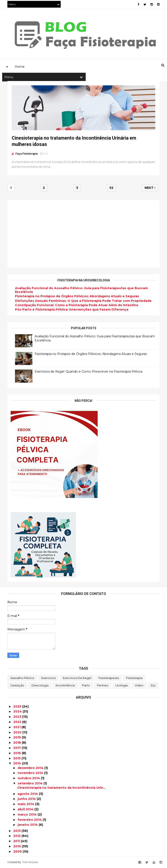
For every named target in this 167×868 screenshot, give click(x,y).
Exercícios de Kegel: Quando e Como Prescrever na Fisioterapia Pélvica (89, 372)
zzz (153, 685)
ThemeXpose (30, 862)
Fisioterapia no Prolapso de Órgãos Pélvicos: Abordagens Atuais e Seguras (77, 296)
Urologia (122, 685)
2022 (18, 722)
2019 (18, 737)
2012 (17, 836)
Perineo (103, 685)
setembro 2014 (31, 783)
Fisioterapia (134, 678)
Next (150, 188)
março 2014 (28, 814)
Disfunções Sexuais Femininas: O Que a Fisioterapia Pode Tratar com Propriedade (83, 301)
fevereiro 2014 (30, 820)
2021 (17, 727)
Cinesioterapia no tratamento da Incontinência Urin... (61, 788)
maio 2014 (26, 804)
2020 (18, 732)
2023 (18, 717)
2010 (18, 846)
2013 (17, 831)
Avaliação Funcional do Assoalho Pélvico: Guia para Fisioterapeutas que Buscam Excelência (81, 290)
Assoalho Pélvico (22, 678)
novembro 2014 (31, 773)
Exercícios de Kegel (77, 678)
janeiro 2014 (28, 825)
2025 (18, 706)
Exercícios (48, 678)
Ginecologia (40, 685)
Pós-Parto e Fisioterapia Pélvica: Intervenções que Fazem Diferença (72, 309)
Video (139, 685)
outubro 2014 (29, 778)
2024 (18, 711)
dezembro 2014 (31, 768)
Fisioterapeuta (109, 678)
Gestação (17, 685)
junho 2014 (27, 799)
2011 (17, 841)
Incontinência (65, 685)
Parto (86, 685)
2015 (17, 758)
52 (111, 188)
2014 (18, 763)
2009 (18, 851)
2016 (18, 753)
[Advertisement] (87, 45)
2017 (18, 748)
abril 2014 (26, 809)
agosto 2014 (28, 794)
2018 (18, 743)
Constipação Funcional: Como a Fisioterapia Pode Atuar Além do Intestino (77, 305)
